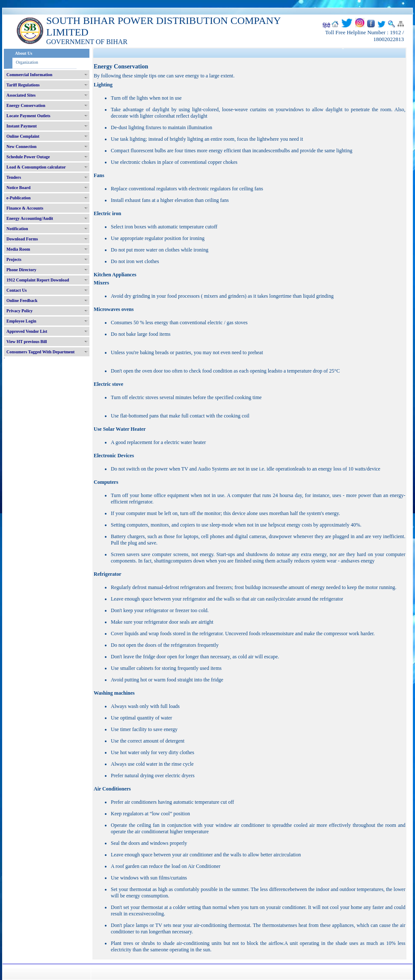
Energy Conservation (26, 105)
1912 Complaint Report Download (38, 280)
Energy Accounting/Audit (30, 218)
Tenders (14, 177)
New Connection (21, 147)
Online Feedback (22, 301)
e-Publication (19, 198)
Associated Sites (21, 95)
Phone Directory (21, 270)
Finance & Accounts (25, 208)
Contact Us (17, 290)
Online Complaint (23, 136)
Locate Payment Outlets (28, 116)
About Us (24, 53)
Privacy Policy (19, 311)
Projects (14, 259)
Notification (17, 229)
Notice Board (18, 188)
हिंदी (326, 26)
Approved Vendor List (27, 331)
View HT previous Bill (27, 342)
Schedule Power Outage (28, 157)
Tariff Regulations (23, 85)
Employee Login (21, 321)
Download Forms (22, 239)
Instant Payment (22, 126)
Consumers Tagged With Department (40, 352)
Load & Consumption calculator (36, 167)
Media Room (18, 249)
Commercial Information (29, 75)
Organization (27, 62)
